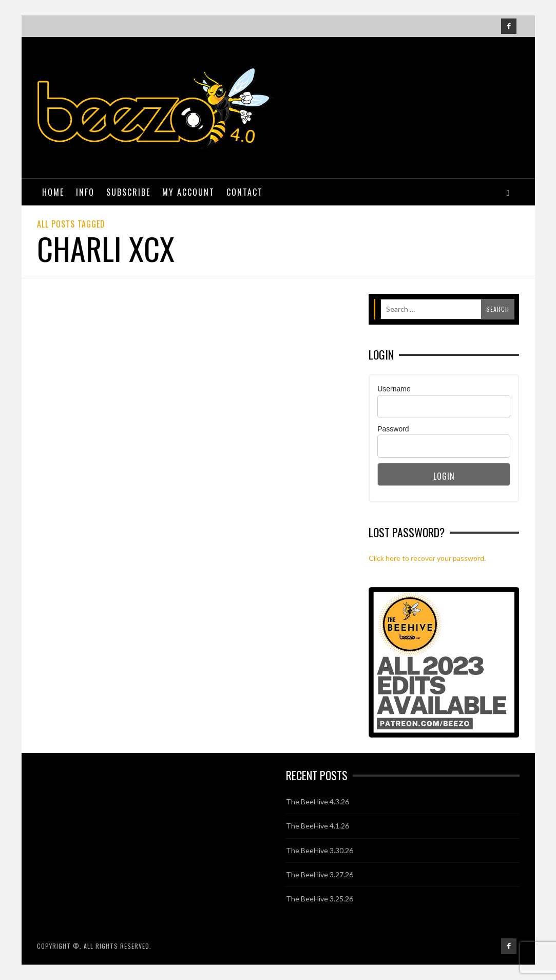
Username (394, 389)
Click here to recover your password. (427, 558)
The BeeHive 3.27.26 (320, 874)
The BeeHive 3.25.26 (320, 899)
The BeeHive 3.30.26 (320, 850)
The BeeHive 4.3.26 (318, 802)
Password (393, 429)
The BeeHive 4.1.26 (318, 826)
